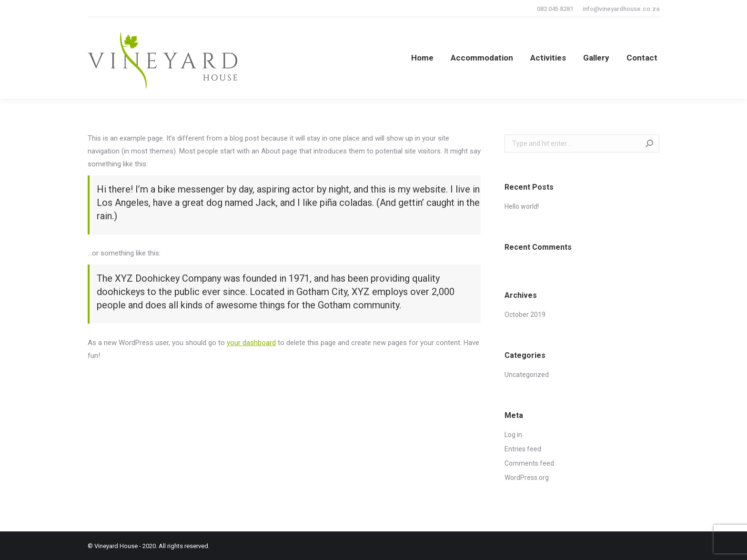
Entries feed (523, 449)
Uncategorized (527, 375)
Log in (513, 435)
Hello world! (522, 206)
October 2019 (525, 315)
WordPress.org (527, 478)
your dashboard (251, 343)
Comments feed (529, 463)
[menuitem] (422, 58)
